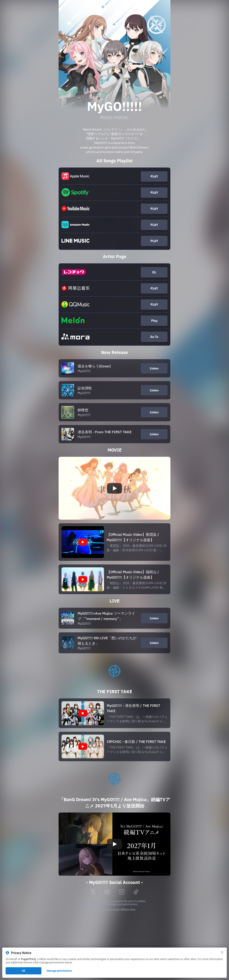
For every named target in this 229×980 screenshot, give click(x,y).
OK (23, 971)
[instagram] (122, 892)
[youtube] (107, 892)
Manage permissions (59, 971)
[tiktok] (136, 892)
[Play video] (114, 488)
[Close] (222, 952)
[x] (93, 892)
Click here (97, 904)
